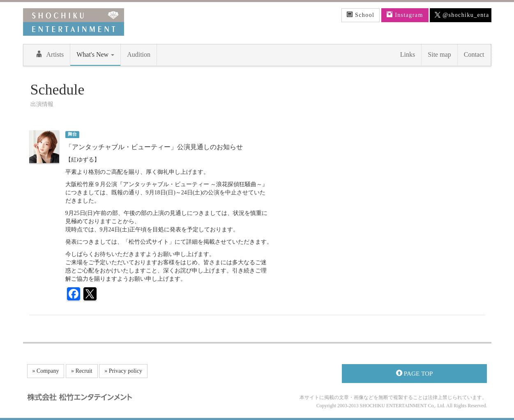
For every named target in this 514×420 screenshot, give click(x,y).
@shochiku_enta (462, 15)
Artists (50, 54)
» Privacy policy (123, 371)
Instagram (405, 15)
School (361, 15)
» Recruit (82, 371)
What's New (95, 54)
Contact (474, 54)
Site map (439, 54)
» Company (46, 371)
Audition (139, 54)
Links (408, 54)
